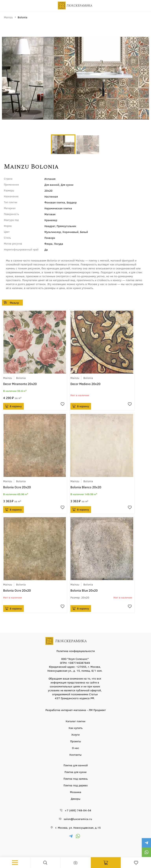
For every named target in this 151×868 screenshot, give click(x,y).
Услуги (75, 734)
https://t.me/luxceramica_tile (146, 843)
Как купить (76, 728)
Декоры (76, 799)
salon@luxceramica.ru (78, 819)
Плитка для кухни (75, 772)
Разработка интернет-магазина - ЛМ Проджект (76, 710)
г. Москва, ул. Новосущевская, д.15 (78, 827)
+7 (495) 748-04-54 (78, 810)
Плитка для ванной (76, 765)
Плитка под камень (76, 778)
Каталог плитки (75, 721)
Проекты (76, 741)
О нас (75, 748)
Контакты (75, 754)
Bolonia (21, 378)
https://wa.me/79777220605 (146, 852)
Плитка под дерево (76, 785)
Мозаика (76, 792)
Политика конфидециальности (76, 651)
